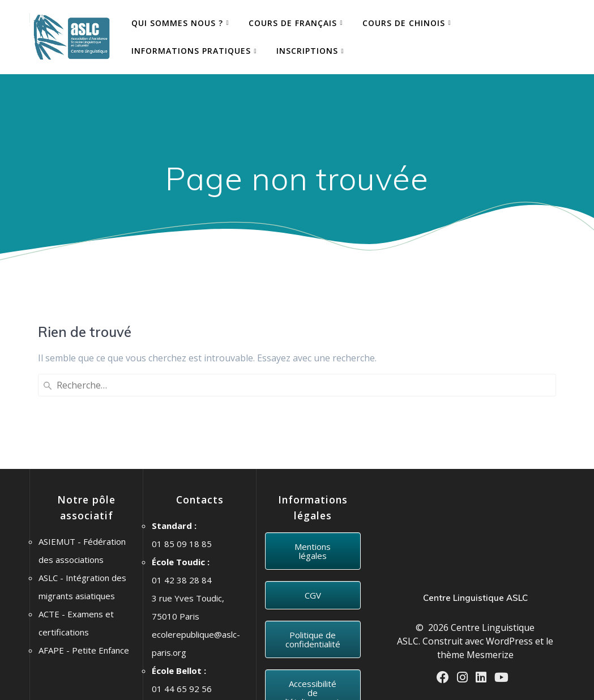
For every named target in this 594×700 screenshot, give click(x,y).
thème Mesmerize (475, 562)
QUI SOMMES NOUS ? (177, 23)
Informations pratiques (191, 51)
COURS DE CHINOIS (404, 23)
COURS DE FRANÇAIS (293, 23)
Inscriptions (307, 51)
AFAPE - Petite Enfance (84, 558)
